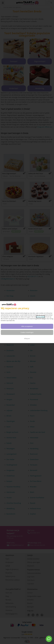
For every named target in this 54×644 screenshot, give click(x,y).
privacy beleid (40, 317)
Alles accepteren (27, 326)
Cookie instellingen (27, 332)
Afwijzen (27, 338)
